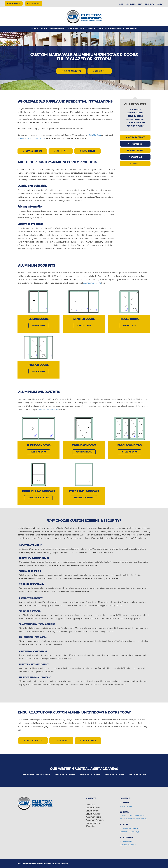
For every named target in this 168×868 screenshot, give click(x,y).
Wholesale (132, 29)
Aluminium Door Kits (92, 283)
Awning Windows (84, 445)
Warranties (90, 825)
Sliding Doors (38, 319)
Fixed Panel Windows (84, 491)
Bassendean (135, 157)
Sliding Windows (38, 445)
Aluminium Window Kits (49, 409)
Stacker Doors (84, 319)
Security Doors (57, 29)
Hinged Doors (129, 319)
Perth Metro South (90, 774)
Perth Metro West (115, 774)
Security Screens (39, 29)
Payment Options (93, 822)
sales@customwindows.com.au (31, 138)
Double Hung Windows (38, 491)
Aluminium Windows (114, 29)
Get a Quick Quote (71, 71)
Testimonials (150, 4)
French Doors (38, 364)
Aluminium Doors (95, 29)
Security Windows (75, 29)
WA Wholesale (90, 151)
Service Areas (131, 4)
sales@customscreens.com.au (133, 815)
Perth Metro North (65, 774)
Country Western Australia (35, 774)
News (140, 4)
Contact (160, 4)
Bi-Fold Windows (129, 445)
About (121, 4)
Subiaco (135, 163)
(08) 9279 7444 (34, 3)
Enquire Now (14, 4)
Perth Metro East (138, 774)
